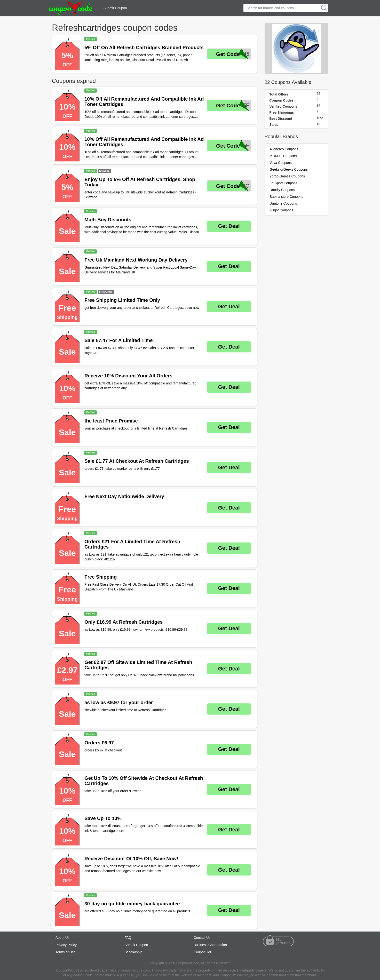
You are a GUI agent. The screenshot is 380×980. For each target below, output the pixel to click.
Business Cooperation (210, 945)
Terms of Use (65, 952)
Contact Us (202, 938)
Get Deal (229, 226)
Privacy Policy (66, 945)
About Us (63, 938)
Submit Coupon (115, 8)
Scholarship (133, 952)
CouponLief (202, 952)
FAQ (128, 938)
